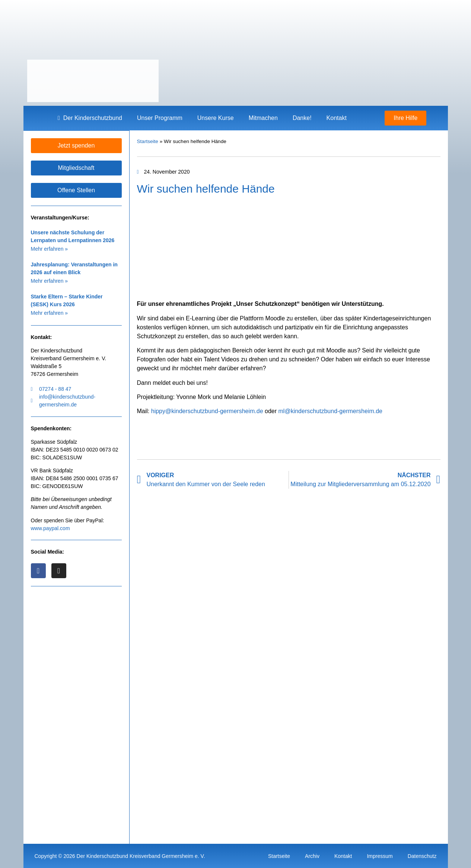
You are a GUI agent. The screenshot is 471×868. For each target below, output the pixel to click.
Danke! (302, 118)
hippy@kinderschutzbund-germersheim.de (207, 411)
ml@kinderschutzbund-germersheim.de (330, 411)
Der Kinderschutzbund (90, 118)
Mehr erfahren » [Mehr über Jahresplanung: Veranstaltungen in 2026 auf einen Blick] (50, 281)
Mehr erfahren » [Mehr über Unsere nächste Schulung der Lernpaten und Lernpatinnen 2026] (50, 248)
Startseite (148, 141)
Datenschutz (422, 856)
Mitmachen (263, 118)
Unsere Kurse (216, 118)
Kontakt (337, 118)
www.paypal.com (50, 528)
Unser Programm (160, 118)
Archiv (312, 856)
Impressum (380, 856)
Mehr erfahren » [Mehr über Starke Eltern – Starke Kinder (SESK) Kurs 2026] (50, 313)
